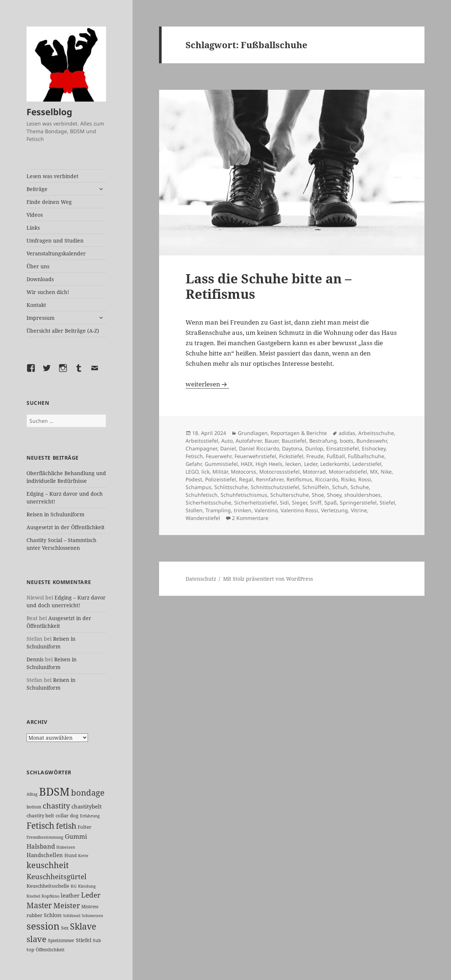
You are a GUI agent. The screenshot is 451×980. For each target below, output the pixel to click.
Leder (311, 464)
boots (347, 441)
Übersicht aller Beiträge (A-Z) (63, 331)
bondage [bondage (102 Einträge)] (88, 792)
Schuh (340, 487)
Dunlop (314, 448)
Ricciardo (327, 479)
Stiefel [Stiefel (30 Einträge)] (84, 940)
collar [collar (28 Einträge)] (62, 816)
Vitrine (359, 510)
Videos (35, 215)
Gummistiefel (221, 464)
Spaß (331, 503)
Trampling (218, 510)
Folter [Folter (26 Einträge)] (84, 827)
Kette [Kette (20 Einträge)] (83, 855)
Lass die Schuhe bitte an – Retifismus (269, 286)
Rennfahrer (270, 479)
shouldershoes (362, 495)
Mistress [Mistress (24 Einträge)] (90, 907)
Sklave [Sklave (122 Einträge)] (83, 926)
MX (374, 472)
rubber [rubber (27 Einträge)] (34, 915)
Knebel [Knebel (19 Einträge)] (33, 896)
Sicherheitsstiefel (256, 503)
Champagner (201, 448)
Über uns (38, 266)
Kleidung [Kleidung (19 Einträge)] (87, 886)
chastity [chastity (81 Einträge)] (56, 806)
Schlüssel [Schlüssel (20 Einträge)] (72, 915)
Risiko (348, 479)
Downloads (40, 279)
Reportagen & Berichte (299, 433)
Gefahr (194, 464)
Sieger (300, 503)
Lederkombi (335, 464)
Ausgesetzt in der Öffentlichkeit (66, 527)
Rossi (365, 479)
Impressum (40, 318)
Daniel (228, 448)
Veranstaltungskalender (56, 253)
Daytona (292, 448)
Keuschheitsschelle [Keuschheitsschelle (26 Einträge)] (48, 886)
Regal (246, 479)
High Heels (269, 464)
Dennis (35, 659)
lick (205, 472)
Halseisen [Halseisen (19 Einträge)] (66, 847)
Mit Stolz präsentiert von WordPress (268, 579)
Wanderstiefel (203, 518)
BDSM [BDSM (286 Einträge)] (54, 792)
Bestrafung (323, 441)
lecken (293, 464)
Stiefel (387, 503)
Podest (194, 479)
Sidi (284, 503)
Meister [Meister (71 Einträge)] (67, 905)
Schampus (198, 487)
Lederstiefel (367, 464)
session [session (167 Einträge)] (43, 926)
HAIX (247, 464)
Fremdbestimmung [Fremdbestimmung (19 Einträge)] (45, 837)
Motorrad (314, 472)
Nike (386, 472)
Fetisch (194, 456)
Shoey (334, 495)
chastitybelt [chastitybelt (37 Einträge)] (87, 806)
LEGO (192, 472)
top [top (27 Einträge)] (30, 949)
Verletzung (334, 510)
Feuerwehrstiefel (255, 456)
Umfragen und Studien (55, 240)
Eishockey (374, 448)
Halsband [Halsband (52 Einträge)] (41, 846)
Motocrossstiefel (279, 472)
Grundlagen (253, 433)
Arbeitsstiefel (202, 441)
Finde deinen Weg (49, 202)
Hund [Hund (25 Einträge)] (71, 855)
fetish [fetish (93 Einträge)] (66, 826)
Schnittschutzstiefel (275, 487)
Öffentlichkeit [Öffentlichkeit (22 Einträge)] (50, 950)
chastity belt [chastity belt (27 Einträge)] (40, 816)
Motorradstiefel (348, 472)
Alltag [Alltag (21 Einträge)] (32, 794)
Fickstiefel (291, 456)
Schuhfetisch (202, 495)
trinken (243, 510)
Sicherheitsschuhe (208, 503)
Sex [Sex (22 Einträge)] (65, 928)
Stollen (194, 510)
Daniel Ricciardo (259, 448)
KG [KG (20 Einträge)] (74, 886)
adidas (347, 433)
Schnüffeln (316, 487)
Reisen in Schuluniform (55, 514)
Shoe (318, 495)
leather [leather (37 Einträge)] (70, 895)
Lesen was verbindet (52, 176)
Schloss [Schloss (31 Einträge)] (53, 915)
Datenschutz (201, 579)
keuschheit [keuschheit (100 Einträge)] (48, 865)
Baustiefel (294, 441)
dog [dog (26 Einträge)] (74, 816)
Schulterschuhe (290, 495)
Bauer (272, 441)
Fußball (336, 456)
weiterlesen (207, 384)
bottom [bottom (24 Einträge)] (34, 807)
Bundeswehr (372, 441)
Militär (220, 472)
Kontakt (36, 305)
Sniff (316, 503)
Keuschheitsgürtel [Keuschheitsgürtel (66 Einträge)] (57, 876)
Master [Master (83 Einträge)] (39, 905)
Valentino (266, 510)
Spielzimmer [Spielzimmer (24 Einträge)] (61, 940)
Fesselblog (49, 112)
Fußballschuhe (366, 456)
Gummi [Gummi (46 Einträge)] (76, 836)
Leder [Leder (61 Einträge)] (91, 895)
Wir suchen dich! (48, 292)
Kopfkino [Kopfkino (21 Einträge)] (50, 896)
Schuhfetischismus (244, 495)
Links (33, 228)
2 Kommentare (250, 518)
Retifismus (299, 479)
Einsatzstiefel (343, 448)
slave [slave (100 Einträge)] (36, 939)
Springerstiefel (358, 503)
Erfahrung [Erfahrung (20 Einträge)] (90, 816)
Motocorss (244, 472)
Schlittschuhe (231, 487)
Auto (227, 441)
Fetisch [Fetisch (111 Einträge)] (40, 826)
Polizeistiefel (221, 479)
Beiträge (37, 189)
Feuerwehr (219, 456)
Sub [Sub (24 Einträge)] (97, 940)
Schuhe (360, 487)
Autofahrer (249, 441)
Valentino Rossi (299, 510)
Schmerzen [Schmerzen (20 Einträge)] (92, 915)
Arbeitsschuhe (376, 433)
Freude (315, 456)
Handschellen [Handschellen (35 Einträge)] (45, 855)
